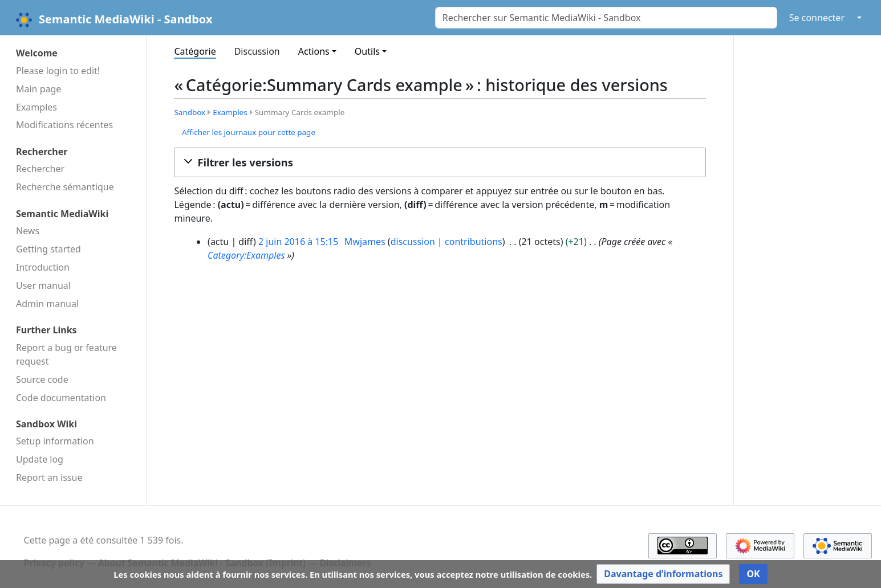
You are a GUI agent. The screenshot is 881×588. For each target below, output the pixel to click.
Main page (38, 89)
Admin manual (47, 304)
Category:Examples (246, 255)
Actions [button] (314, 51)
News (28, 231)
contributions (474, 242)
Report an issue (49, 477)
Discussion (257, 51)
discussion (413, 242)
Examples (36, 107)
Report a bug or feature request (66, 354)
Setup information (55, 441)
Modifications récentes (64, 125)
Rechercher (40, 169)
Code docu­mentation (61, 398)
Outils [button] (367, 51)
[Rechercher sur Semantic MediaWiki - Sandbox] (606, 18)
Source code (42, 379)
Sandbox (190, 112)
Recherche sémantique (65, 187)
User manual (43, 285)
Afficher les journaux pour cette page (249, 132)
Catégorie (195, 51)
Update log (40, 459)
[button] (440, 162)
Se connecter (817, 18)
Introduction (43, 267)
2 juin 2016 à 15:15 (298, 242)
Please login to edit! (58, 71)
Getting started (48, 249)
